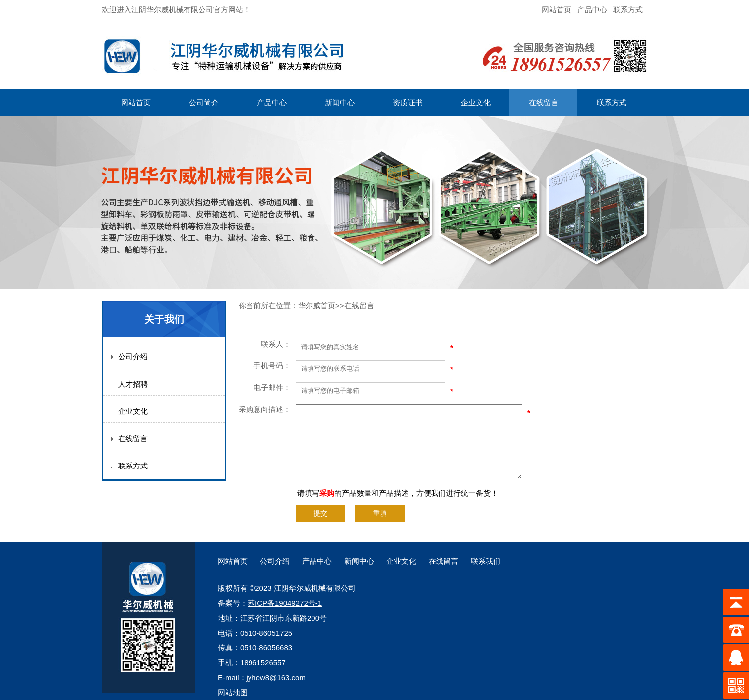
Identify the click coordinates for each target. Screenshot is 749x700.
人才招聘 (133, 384)
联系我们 (486, 561)
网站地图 (233, 692)
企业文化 (476, 102)
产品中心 (592, 10)
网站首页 (557, 10)
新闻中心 (340, 102)
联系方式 (628, 10)
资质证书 (408, 102)
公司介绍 (133, 357)
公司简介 (204, 102)
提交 (320, 513)
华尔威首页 (317, 306)
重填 (380, 513)
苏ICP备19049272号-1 (285, 603)
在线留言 (544, 102)
